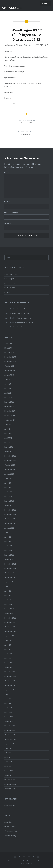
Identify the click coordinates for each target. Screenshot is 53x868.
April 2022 (8, 546)
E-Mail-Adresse (12, 212)
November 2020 (10, 622)
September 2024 (10, 420)
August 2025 (9, 375)
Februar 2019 (9, 717)
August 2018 (9, 744)
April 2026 (8, 344)
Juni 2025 (8, 384)
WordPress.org (10, 836)
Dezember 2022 (10, 510)
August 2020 (9, 636)
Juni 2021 (8, 591)
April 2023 (8, 492)
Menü (46, 4)
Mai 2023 (8, 487)
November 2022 (10, 514)
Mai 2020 (8, 649)
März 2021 (8, 604)
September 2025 (10, 371)
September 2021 (10, 577)
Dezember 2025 (10, 357)
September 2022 (10, 523)
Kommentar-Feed (11, 831)
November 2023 (10, 460)
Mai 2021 (8, 595)
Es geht (7, 292)
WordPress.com (27, 863)
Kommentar (10, 172)
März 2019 (8, 712)
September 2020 (10, 631)
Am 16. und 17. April (11, 274)
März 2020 (8, 658)
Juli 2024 (7, 425)
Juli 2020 (7, 640)
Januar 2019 (9, 721)
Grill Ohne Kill (12, 8)
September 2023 (10, 469)
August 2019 (9, 690)
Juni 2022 (8, 537)
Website (8, 223)
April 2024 (8, 438)
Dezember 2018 (10, 726)
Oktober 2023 (10, 465)
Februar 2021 (9, 609)
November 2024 (10, 411)
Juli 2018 (7, 748)
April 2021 (8, 600)
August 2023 (9, 474)
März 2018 (8, 766)
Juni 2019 (8, 699)
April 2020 (8, 654)
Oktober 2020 (10, 627)
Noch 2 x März (9, 288)
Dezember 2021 (10, 564)
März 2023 (8, 496)
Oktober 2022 (10, 519)
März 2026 (8, 348)
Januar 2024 (9, 451)
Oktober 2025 (10, 366)
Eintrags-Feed (9, 827)
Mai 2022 (8, 541)
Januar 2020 (9, 667)
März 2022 (8, 550)
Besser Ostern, (10, 283)
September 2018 (10, 739)
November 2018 (10, 730)
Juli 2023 (7, 478)
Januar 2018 (9, 775)
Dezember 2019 (10, 672)
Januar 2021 (9, 613)
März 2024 (8, 442)
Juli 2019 (7, 694)
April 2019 (8, 708)
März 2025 (8, 398)
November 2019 (10, 676)
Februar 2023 (9, 501)
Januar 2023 (9, 505)
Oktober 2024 (10, 415)
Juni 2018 (8, 753)
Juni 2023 (8, 483)
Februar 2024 (9, 447)
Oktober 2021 (10, 573)
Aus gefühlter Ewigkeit (25, 322)
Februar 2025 (9, 402)
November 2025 (10, 362)
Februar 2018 (9, 771)
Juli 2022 (7, 532)
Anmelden (8, 822)
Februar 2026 (9, 352)
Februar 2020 (9, 663)
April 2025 (8, 393)
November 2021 (10, 568)
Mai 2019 (8, 703)
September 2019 (10, 685)
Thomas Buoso (23, 45)
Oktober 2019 (10, 681)
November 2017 (10, 784)
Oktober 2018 (10, 735)
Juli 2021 (7, 586)
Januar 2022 (9, 559)
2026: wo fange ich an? (25, 309)
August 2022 (9, 528)
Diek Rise (21, 327)
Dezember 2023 (10, 456)
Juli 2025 (7, 379)
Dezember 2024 (10, 406)
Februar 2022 (9, 555)
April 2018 (8, 762)
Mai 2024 (8, 433)
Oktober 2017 (10, 789)
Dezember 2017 (10, 780)
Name (7, 202)
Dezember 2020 (10, 618)
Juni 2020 (8, 645)
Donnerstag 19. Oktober (20, 313)
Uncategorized (10, 805)
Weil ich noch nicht (24, 318)
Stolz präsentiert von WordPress (20, 861)
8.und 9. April (9, 279)
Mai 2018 (8, 757)
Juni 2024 (8, 429)
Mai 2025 (8, 388)
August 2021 (9, 582)
